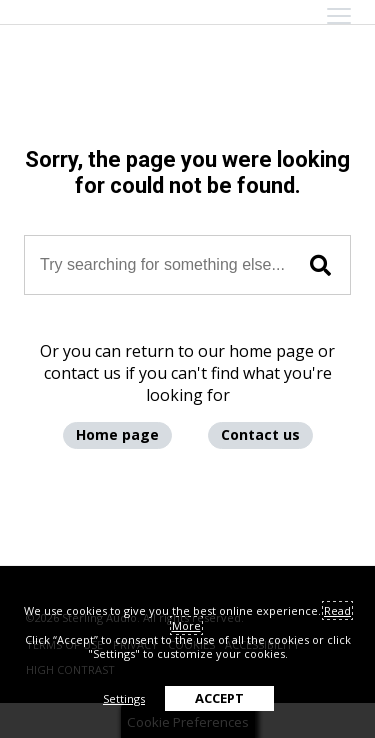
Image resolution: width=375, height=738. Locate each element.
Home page (117, 434)
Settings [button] (124, 698)
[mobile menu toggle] (339, 16)
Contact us (260, 434)
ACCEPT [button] (219, 698)
